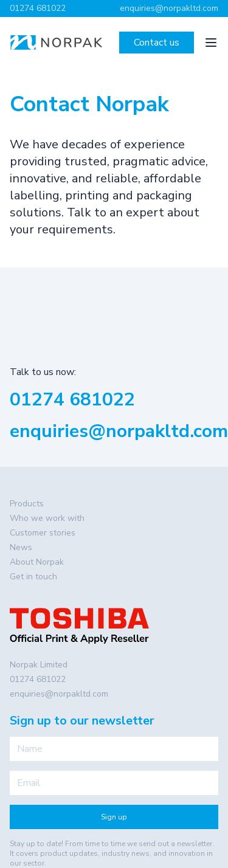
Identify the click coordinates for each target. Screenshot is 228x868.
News (21, 547)
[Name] (114, 749)
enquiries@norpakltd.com (169, 8)
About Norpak (37, 562)
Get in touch (33, 577)
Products (27, 504)
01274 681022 (38, 8)
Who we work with (47, 518)
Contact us (157, 43)
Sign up (114, 817)
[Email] (114, 783)
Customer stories (43, 533)
